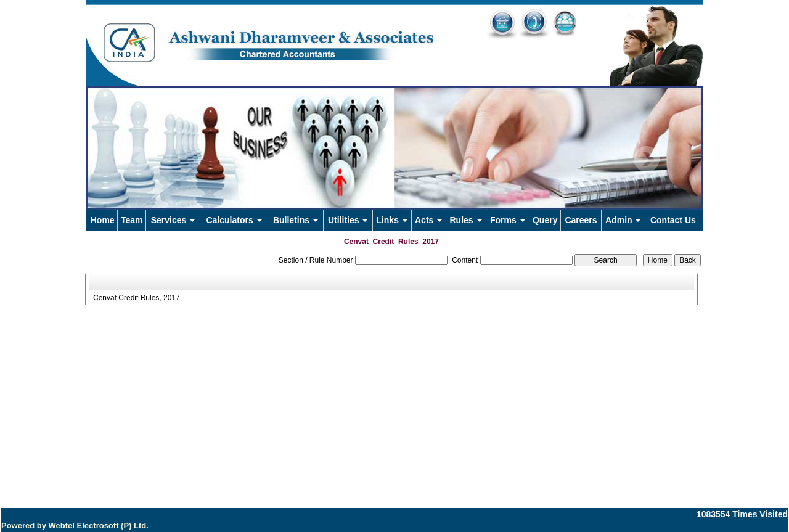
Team (132, 220)
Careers (581, 220)
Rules (465, 220)
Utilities (348, 220)
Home (103, 220)
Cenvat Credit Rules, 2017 (137, 298)
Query (545, 220)
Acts (428, 220)
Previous (137, 159)
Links (391, 220)
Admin (623, 220)
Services (173, 220)
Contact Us (673, 220)
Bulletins (296, 220)
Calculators (234, 220)
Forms (508, 220)
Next (646, 159)
